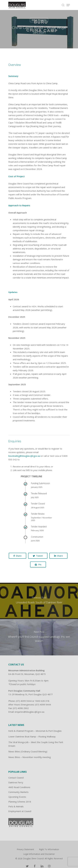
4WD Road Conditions (19, 787)
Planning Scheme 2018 (20, 802)
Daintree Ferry (16, 782)
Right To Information (49, 849)
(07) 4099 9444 (24, 701)
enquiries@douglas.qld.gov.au (29, 712)
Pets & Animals (16, 806)
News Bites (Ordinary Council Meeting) (28, 751)
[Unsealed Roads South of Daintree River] (39, 601)
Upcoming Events (17, 797)
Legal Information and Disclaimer (39, 854)
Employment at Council (20, 811)
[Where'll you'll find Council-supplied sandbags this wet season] (39, 637)
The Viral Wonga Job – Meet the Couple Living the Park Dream (36, 744)
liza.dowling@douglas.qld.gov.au (24, 456)
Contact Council (16, 778)
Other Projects (39, 20)
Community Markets (18, 792)
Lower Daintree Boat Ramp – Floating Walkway (32, 736)
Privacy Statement (25, 849)
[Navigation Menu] (68, 5)
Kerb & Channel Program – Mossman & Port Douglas (35, 731)
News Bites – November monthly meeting (30, 757)
